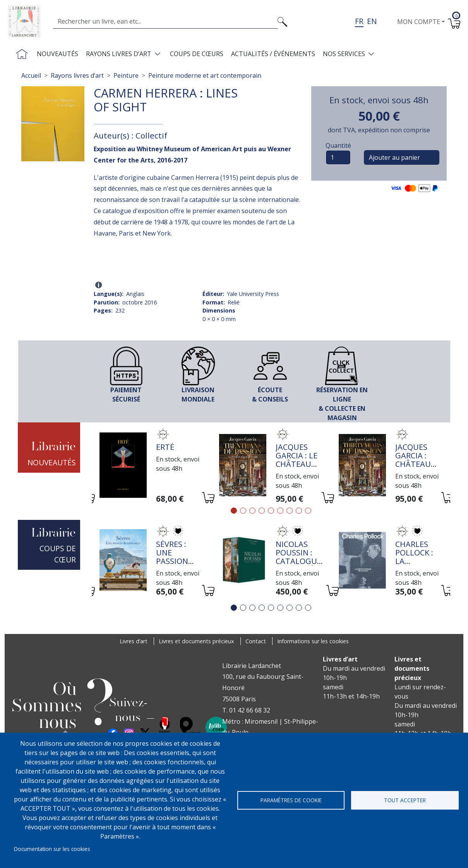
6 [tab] (280, 511)
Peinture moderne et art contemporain (205, 75)
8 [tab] (299, 511)
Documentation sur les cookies (52, 849)
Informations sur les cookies (313, 641)
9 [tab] (308, 511)
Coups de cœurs (197, 54)
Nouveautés (57, 54)
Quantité (338, 145)
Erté (165, 447)
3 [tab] (252, 511)
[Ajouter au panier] (208, 499)
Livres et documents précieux (196, 641)
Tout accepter (405, 800)
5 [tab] (271, 511)
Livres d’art (134, 641)
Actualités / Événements (273, 54)
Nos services (344, 54)
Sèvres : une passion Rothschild (180, 557)
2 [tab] (243, 511)
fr (359, 21)
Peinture (126, 75)
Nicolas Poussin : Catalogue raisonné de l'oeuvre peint (299, 565)
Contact (256, 641)
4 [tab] (262, 511)
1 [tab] (234, 511)
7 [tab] (290, 511)
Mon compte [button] (419, 22)
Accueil (31, 75)
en (372, 21)
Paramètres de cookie (291, 800)
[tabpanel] (152, 466)
